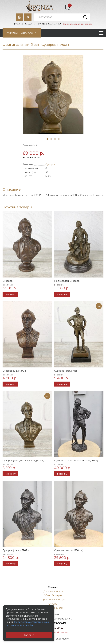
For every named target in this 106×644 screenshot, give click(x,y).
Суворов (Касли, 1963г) (16, 550)
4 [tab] (59, 139)
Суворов (50, 164)
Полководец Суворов (67, 281)
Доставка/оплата (53, 591)
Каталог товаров (20, 33)
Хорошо (29, 635)
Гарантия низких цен (53, 600)
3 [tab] (55, 139)
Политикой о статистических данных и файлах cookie (27, 624)
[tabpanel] (53, 95)
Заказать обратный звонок (78, 24)
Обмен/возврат (53, 595)
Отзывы (53, 604)
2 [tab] (51, 139)
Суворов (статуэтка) (66, 371)
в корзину (10, 294)
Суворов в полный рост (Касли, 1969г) (76, 461)
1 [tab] (47, 139)
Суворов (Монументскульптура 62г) (23, 461)
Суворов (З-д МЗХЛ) (14, 371)
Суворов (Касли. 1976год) (69, 550)
